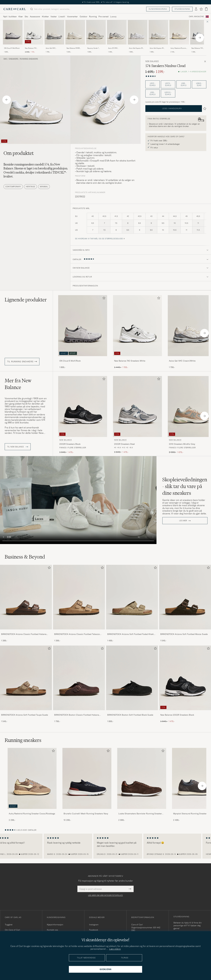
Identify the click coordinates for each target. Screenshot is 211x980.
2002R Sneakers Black (70, 444)
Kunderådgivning (158, 9)
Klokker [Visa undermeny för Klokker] (45, 17)
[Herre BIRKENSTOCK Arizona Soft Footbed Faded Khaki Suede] (132, 597)
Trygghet (9, 925)
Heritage (31, 187)
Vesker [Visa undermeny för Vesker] (54, 17)
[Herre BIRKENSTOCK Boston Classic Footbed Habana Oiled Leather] (79, 678)
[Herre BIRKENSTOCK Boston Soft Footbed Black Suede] (132, 678)
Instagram (94, 925)
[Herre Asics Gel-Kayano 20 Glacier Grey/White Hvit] (138, 32)
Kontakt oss (52, 930)
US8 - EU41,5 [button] (184, 84)
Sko (5, 59)
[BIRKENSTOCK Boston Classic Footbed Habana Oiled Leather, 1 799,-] (79, 684)
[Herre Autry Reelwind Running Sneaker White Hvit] (179, 32)
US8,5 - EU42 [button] (199, 84)
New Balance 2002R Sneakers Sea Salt (73, 48)
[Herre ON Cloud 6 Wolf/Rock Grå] (13, 32)
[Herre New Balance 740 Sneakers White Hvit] (34, 32)
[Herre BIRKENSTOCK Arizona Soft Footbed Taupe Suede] (26, 678)
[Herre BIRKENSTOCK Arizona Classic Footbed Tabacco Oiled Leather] (79, 597)
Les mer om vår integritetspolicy (105, 895)
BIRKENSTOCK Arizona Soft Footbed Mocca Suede (184, 634)
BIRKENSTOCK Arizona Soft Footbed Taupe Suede (25, 715)
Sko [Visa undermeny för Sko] (26, 17)
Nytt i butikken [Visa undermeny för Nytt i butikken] (10, 17)
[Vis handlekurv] (206, 9)
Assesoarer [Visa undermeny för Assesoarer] (35, 17)
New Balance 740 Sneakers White (31, 48)
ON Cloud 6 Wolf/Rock (12, 48)
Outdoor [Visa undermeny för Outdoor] (84, 17)
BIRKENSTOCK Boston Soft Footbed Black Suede (130, 715)
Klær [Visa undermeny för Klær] (21, 17)
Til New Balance (18, 447)
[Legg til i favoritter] (103, 299)
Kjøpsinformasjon (55, 925)
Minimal (44, 187)
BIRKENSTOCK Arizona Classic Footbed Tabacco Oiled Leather (77, 634)
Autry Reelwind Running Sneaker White (179, 48)
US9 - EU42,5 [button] (153, 93)
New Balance (152, 61)
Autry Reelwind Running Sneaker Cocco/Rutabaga (32, 814)
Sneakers (14, 59)
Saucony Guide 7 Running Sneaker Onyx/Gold (93, 48)
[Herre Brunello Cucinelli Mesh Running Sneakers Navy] (87, 778)
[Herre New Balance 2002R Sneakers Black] (185, 678)
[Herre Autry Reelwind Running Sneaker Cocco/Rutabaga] (32, 778)
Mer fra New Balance (18, 384)
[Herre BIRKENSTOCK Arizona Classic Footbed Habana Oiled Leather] (26, 597)
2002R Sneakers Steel (124, 444)
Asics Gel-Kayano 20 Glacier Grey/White (136, 48)
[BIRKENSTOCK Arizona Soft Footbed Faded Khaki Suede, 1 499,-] (132, 603)
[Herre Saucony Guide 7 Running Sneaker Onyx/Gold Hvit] (96, 32)
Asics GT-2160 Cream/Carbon (113, 48)
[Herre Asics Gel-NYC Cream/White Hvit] (54, 32)
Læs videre (115, 949)
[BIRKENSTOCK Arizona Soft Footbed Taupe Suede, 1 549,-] (26, 684)
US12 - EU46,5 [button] (153, 84)
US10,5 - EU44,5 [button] (168, 93)
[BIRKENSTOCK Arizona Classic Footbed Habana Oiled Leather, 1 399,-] (26, 603)
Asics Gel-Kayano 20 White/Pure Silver (157, 48)
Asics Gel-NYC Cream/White (51, 48)
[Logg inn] (196, 9)
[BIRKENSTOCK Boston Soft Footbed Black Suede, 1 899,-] (132, 684)
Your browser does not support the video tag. (78, 500)
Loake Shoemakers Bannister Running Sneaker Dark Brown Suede (140, 814)
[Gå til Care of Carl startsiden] (15, 9)
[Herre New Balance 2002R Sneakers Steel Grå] (137, 406)
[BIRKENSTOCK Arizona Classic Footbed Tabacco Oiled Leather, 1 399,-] (79, 603)
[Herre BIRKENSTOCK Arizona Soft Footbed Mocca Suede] (185, 597)
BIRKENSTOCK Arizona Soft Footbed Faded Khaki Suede (130, 634)
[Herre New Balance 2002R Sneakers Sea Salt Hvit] (75, 32)
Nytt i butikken (106, 2)
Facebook (94, 930)
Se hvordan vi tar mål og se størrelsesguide (99, 239)
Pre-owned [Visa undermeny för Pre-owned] (103, 17)
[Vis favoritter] (201, 9)
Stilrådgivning (182, 9)
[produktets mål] (141, 225)
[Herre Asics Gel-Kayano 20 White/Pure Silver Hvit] (158, 32)
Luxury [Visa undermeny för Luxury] (113, 17)
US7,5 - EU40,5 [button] (168, 84)
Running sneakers (29, 59)
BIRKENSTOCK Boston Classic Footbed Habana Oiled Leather (77, 715)
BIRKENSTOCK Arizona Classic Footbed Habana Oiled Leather (24, 634)
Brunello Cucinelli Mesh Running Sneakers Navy (86, 814)
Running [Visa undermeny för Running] (93, 17)
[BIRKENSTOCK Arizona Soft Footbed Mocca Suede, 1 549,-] (185, 603)
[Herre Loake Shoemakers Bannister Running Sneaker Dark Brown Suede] (142, 778)
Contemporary (13, 187)
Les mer (183, 521)
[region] (105, 846)
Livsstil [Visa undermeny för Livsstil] (62, 17)
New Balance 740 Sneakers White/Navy (198, 48)
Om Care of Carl (12, 930)
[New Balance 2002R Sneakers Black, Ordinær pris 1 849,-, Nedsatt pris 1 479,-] (185, 684)
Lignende (26, 300)
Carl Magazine (196, 17)
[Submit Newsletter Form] (130, 889)
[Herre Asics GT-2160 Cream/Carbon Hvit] (117, 32)
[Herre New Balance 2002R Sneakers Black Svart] (83, 406)
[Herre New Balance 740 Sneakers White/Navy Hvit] (200, 32)
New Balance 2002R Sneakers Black (177, 715)
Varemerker (72, 17)
